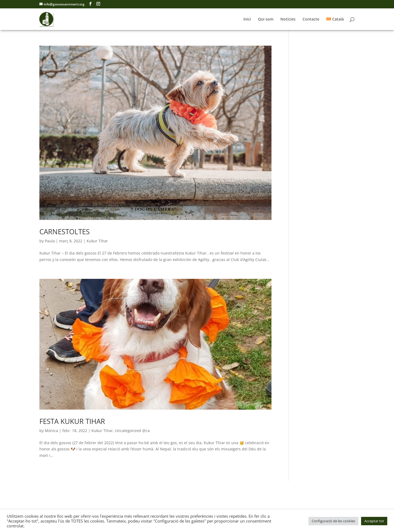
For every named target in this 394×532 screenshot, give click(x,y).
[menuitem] (335, 24)
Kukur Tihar (97, 241)
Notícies (288, 19)
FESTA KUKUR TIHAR (72, 421)
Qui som (266, 19)
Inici (247, 19)
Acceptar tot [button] (374, 521)
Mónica (51, 431)
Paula (50, 241)
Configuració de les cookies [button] (333, 521)
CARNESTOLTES (64, 232)
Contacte (311, 19)
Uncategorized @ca (132, 431)
